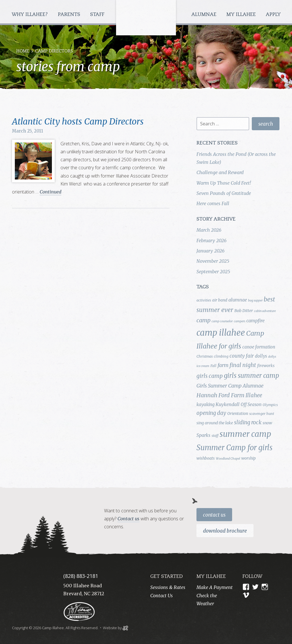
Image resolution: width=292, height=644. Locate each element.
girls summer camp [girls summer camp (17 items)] (252, 376)
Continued (50, 192)
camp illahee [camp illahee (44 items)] (221, 333)
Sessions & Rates (168, 587)
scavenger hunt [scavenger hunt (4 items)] (262, 414)
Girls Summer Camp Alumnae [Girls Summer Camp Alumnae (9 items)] (230, 386)
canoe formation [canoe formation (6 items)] (259, 347)
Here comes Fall (213, 203)
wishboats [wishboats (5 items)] (206, 458)
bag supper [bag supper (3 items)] (255, 300)
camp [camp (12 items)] (203, 320)
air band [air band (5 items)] (220, 300)
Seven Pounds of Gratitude (224, 193)
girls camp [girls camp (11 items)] (210, 376)
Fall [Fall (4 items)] (213, 366)
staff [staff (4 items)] (215, 436)
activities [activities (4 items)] (204, 300)
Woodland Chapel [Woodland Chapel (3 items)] (228, 459)
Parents (70, 15)
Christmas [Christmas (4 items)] (205, 356)
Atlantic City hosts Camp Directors (78, 121)
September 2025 (213, 272)
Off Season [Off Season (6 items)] (251, 404)
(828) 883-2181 (81, 576)
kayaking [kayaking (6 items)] (205, 404)
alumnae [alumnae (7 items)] (238, 300)
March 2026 (209, 230)
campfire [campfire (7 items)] (255, 321)
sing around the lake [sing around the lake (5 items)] (215, 423)
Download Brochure (225, 531)
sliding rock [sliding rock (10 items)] (248, 422)
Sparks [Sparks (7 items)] (203, 435)
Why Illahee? (31, 15)
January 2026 (210, 251)
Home (23, 51)
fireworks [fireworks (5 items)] (266, 366)
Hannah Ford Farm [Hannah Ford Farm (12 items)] (220, 395)
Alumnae (205, 15)
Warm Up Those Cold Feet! (224, 183)
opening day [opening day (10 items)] (211, 413)
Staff (98, 15)
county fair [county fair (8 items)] (242, 356)
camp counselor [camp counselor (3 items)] (222, 321)
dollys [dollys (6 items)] (261, 356)
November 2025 (213, 261)
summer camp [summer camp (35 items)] (245, 434)
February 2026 (211, 241)
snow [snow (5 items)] (267, 423)
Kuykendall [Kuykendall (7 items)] (228, 404)
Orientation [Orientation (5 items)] (238, 413)
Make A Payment (215, 587)
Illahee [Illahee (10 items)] (254, 395)
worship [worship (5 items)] (249, 458)
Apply (273, 15)
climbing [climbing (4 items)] (221, 356)
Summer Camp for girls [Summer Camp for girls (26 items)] (235, 448)
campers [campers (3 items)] (240, 321)
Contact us (128, 519)
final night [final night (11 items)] (243, 365)
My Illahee (242, 15)
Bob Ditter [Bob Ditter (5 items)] (244, 311)
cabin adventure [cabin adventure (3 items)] (265, 311)
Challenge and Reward (220, 172)
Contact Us (214, 515)
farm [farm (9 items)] (223, 365)
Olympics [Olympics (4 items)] (270, 405)
